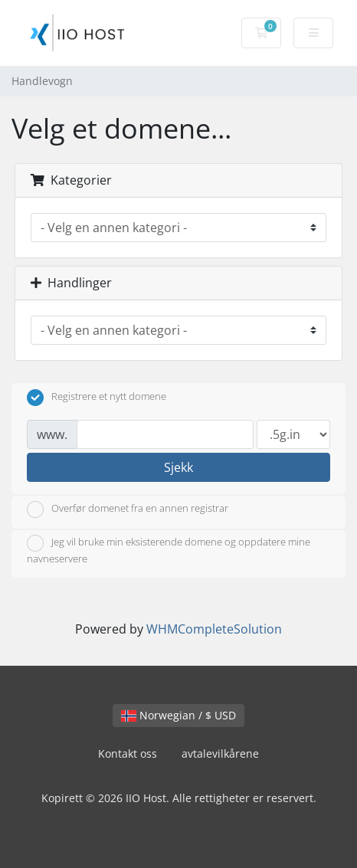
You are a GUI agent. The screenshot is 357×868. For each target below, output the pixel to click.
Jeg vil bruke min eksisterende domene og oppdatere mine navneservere (169, 550)
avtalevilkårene (220, 753)
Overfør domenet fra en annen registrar (128, 509)
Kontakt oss (128, 753)
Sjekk (178, 467)
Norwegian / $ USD (178, 715)
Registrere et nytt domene (97, 398)
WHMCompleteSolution (214, 629)
